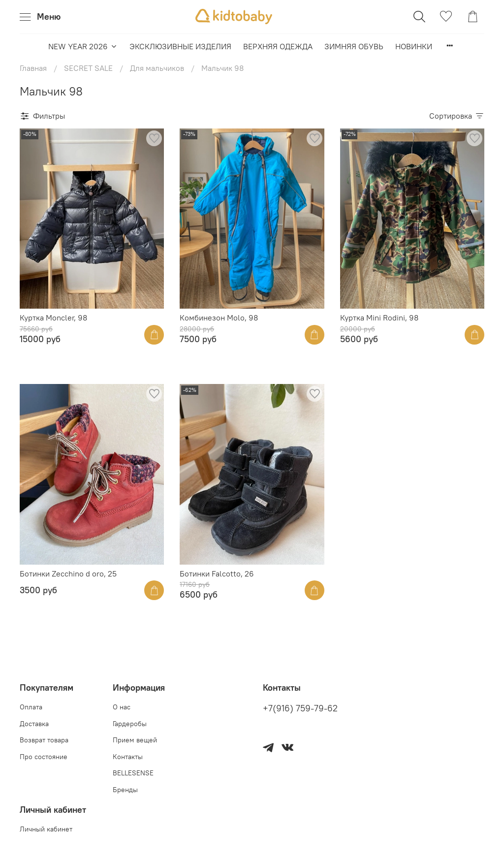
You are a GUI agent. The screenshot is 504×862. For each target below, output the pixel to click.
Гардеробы (130, 724)
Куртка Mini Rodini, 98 (379, 318)
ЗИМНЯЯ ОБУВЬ (354, 46)
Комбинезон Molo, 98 (219, 318)
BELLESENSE (133, 773)
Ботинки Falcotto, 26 (217, 574)
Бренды (125, 790)
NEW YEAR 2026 (83, 46)
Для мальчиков (157, 68)
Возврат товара (44, 740)
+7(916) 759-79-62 (300, 708)
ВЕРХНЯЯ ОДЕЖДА (278, 46)
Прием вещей (135, 740)
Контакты (128, 757)
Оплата (31, 707)
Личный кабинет (46, 829)
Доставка (34, 724)
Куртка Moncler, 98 (53, 318)
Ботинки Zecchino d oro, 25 (68, 574)
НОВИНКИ (414, 46)
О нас (122, 707)
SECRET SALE (88, 68)
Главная (33, 68)
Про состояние (44, 757)
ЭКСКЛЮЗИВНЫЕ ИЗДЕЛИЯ (180, 46)
